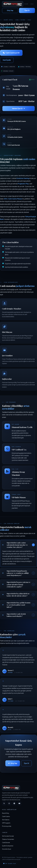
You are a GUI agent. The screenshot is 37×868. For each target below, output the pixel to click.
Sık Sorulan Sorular (8, 836)
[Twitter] (4, 803)
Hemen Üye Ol (18, 108)
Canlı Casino (6, 816)
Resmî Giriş (6, 813)
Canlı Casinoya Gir (11, 53)
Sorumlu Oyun (7, 849)
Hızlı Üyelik (7, 60)
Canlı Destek (6, 842)
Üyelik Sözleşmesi (8, 846)
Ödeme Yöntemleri (8, 839)
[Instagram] (9, 803)
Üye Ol (27, 10)
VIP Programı (6, 823)
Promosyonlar (7, 826)
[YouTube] (19, 803)
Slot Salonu (6, 820)
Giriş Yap (10, 10)
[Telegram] (14, 803)
